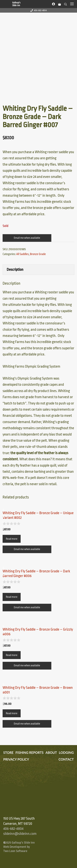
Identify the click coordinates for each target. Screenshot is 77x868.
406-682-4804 (40, 10)
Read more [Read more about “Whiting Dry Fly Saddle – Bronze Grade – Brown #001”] (12, 713)
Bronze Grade (38, 254)
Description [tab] (15, 270)
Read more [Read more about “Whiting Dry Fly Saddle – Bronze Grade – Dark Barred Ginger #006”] (12, 597)
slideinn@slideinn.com (20, 834)
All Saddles (22, 254)
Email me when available (27, 238)
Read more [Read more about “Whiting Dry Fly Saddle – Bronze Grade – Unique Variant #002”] (12, 539)
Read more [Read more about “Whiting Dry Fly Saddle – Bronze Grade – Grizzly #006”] (12, 655)
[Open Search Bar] (66, 4)
